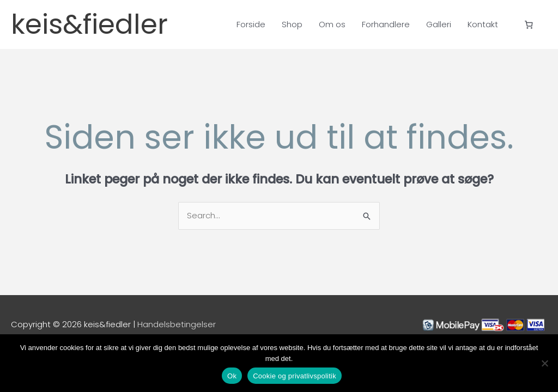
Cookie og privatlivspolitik (295, 376)
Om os (332, 24)
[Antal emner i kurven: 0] (529, 24)
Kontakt (483, 24)
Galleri (439, 24)
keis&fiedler (89, 24)
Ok (232, 376)
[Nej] (544, 363)
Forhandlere (386, 24)
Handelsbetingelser (177, 324)
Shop (292, 24)
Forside (251, 24)
